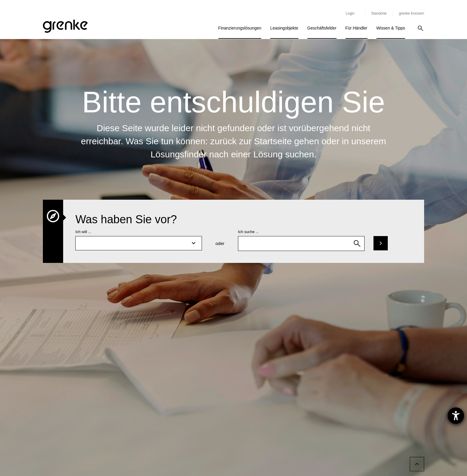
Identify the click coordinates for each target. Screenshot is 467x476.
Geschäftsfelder (322, 28)
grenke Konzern (411, 13)
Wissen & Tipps (391, 28)
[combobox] (301, 244)
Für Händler (357, 28)
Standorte (379, 13)
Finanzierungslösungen (240, 28)
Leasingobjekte (284, 28)
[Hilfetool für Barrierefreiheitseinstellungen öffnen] (456, 416)
